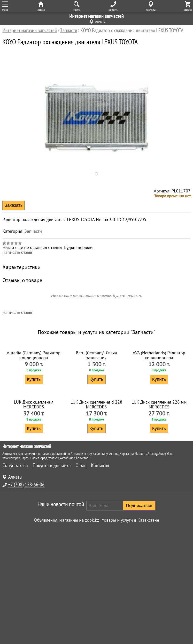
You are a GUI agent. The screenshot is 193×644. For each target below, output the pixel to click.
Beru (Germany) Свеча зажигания (96, 413)
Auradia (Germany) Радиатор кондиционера (34, 413)
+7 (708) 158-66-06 (26, 601)
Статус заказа (15, 582)
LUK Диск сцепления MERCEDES (34, 521)
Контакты (100, 582)
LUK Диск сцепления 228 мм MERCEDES (159, 521)
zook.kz (92, 637)
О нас (81, 582)
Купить (34, 437)
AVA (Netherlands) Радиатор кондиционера (159, 413)
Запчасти (33, 231)
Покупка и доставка (52, 582)
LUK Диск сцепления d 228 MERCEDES (96, 521)
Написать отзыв (17, 252)
